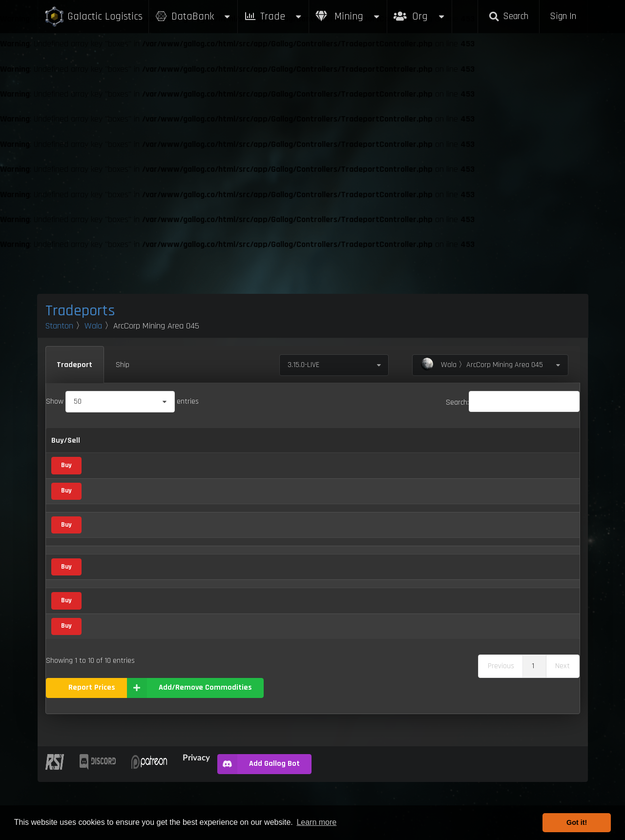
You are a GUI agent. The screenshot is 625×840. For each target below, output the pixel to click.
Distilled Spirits (118, 515)
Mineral (181, 491)
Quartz (105, 610)
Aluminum (111, 466)
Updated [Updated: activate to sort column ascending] (492, 440)
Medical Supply (190, 564)
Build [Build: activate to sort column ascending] (548, 440)
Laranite (108, 540)
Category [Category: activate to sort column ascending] (175, 440)
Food (177, 587)
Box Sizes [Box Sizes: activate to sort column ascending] (448, 440)
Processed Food (120, 586)
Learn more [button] (316, 822)
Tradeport (74, 365)
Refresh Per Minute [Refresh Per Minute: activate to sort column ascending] (325, 440)
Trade (273, 16)
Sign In (563, 16)
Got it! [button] (577, 822)
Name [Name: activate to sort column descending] (105, 440)
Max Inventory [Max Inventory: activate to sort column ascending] (396, 440)
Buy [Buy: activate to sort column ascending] (245, 440)
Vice (176, 515)
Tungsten (110, 659)
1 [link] (533, 724)
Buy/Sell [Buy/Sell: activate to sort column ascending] (66, 440)
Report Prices (92, 746)
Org (420, 11)
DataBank (193, 16)
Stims (104, 635)
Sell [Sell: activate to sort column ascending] (271, 440)
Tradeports (80, 311)
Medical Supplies (121, 563)
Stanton (59, 326)
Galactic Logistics (93, 17)
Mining (348, 16)
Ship (123, 365)
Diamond (109, 491)
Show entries (122, 401)
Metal (179, 466)
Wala (93, 326)
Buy (66, 465)
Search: (513, 402)
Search (508, 16)
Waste (105, 685)
